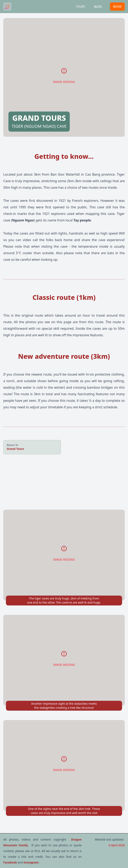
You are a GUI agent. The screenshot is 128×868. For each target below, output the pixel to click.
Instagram (31, 862)
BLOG (98, 6)
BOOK (117, 6)
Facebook (10, 862)
